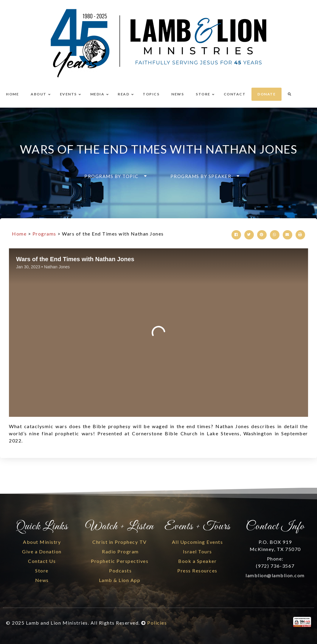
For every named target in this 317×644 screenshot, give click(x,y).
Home (19, 234)
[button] (114, 176)
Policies (157, 623)
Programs (44, 234)
